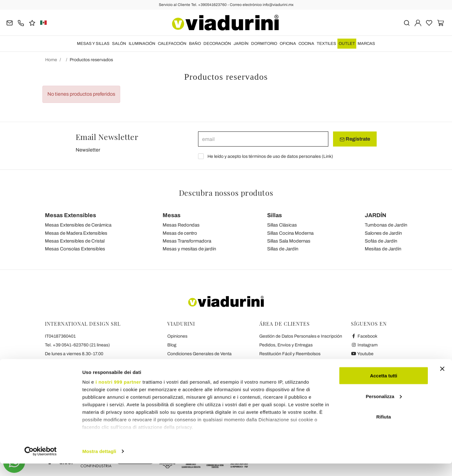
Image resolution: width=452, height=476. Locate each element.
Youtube (362, 354)
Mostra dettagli (99, 464)
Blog (172, 345)
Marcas (366, 44)
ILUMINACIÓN (142, 44)
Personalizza (384, 409)
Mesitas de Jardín (383, 249)
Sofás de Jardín (381, 241)
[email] (263, 139)
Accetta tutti (384, 388)
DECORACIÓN (217, 44)
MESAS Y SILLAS (93, 44)
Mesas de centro (180, 233)
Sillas (274, 215)
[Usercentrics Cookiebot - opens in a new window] (41, 464)
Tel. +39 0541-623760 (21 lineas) (77, 345)
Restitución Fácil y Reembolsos (290, 354)
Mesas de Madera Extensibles (76, 233)
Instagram (364, 345)
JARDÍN (241, 44)
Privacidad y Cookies (188, 363)
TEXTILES (326, 44)
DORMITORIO (264, 44)
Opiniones (177, 336)
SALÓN (119, 44)
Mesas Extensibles (70, 215)
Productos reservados (91, 60)
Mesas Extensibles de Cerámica (78, 225)
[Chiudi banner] (442, 381)
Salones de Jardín (383, 233)
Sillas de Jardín (283, 249)
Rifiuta (384, 429)
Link (327, 156)
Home (51, 60)
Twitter (361, 363)
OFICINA (288, 44)
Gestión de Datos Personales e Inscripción (301, 336)
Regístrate (355, 139)
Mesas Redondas (181, 225)
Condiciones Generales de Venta (199, 354)
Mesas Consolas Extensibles (75, 249)
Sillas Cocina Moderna (290, 233)
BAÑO (195, 44)
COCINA (306, 44)
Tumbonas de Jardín (386, 225)
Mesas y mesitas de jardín (189, 249)
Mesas (172, 215)
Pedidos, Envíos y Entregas (286, 345)
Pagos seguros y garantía (284, 363)
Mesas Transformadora (187, 241)
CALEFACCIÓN (172, 44)
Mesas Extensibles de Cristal (75, 241)
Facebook (364, 336)
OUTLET (347, 44)
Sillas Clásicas (282, 225)
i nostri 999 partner (118, 394)
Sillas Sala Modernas (289, 241)
